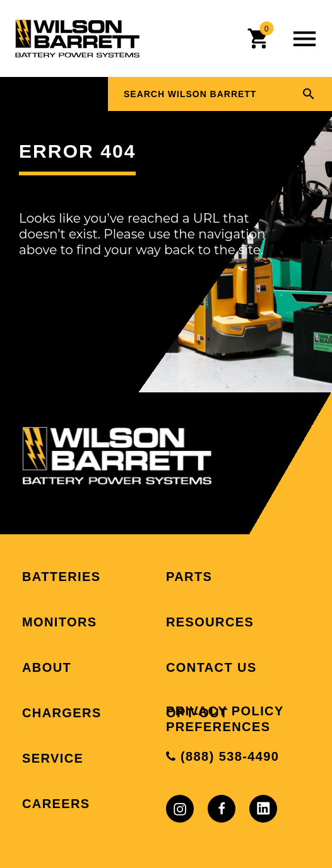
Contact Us (211, 667)
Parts (189, 577)
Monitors (60, 622)
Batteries (61, 577)
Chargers (62, 713)
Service (53, 758)
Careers (56, 804)
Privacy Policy (225, 711)
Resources (210, 622)
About (47, 667)
